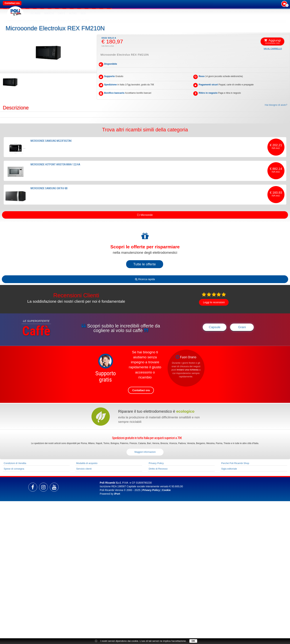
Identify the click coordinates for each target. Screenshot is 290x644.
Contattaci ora (12, 3)
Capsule (215, 327)
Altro (73, 13)
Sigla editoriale (229, 469)
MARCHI (49, 13)
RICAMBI (36, 13)
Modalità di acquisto (87, 463)
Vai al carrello (273, 49)
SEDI (83, 13)
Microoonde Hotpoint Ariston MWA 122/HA (55, 164)
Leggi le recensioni (214, 302)
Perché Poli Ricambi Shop (235, 463)
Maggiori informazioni (145, 452)
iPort (117, 494)
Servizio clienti (84, 469)
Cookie (166, 490)
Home (10, 21)
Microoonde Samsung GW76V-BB (49, 188)
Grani (242, 327)
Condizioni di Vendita (15, 463)
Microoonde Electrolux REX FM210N (73, 21)
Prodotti (18, 21)
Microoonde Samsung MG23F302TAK (51, 141)
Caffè (62, 13)
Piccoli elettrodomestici (34, 21)
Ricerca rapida (145, 279)
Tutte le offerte (145, 264)
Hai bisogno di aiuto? (276, 105)
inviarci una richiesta (188, 370)
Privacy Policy (156, 463)
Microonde (50, 21)
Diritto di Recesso (158, 469)
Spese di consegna (14, 469)
